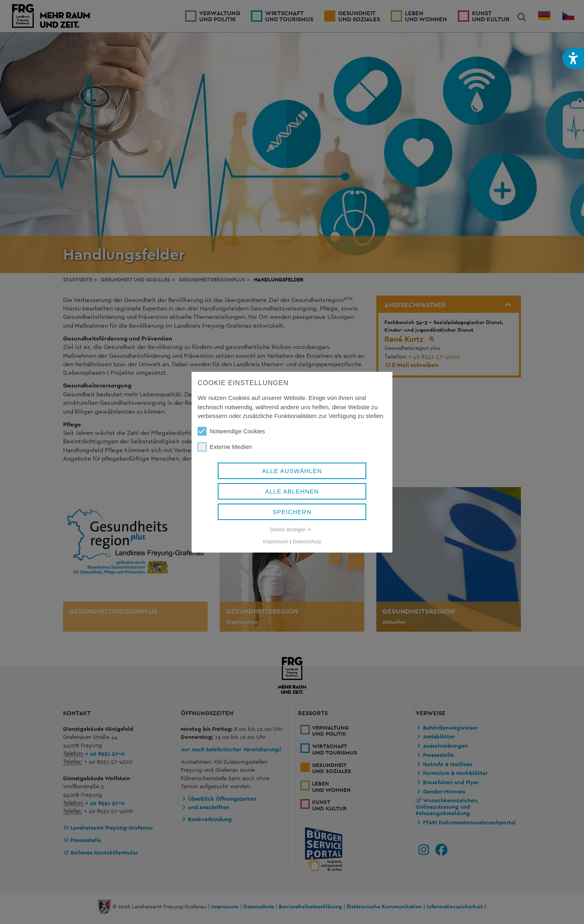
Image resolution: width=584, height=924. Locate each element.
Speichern (292, 512)
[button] (573, 58)
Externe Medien (225, 447)
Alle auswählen (292, 471)
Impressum (276, 542)
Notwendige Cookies (231, 431)
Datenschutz (307, 542)
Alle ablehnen (292, 491)
